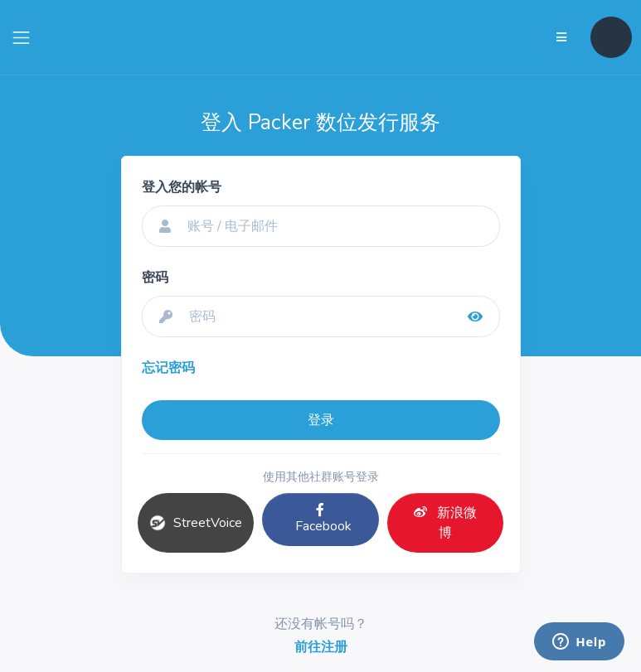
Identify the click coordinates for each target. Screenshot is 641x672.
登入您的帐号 (182, 187)
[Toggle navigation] (21, 38)
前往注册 (321, 647)
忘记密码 (168, 368)
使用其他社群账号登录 (321, 477)
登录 (321, 420)
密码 (155, 278)
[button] (611, 37)
